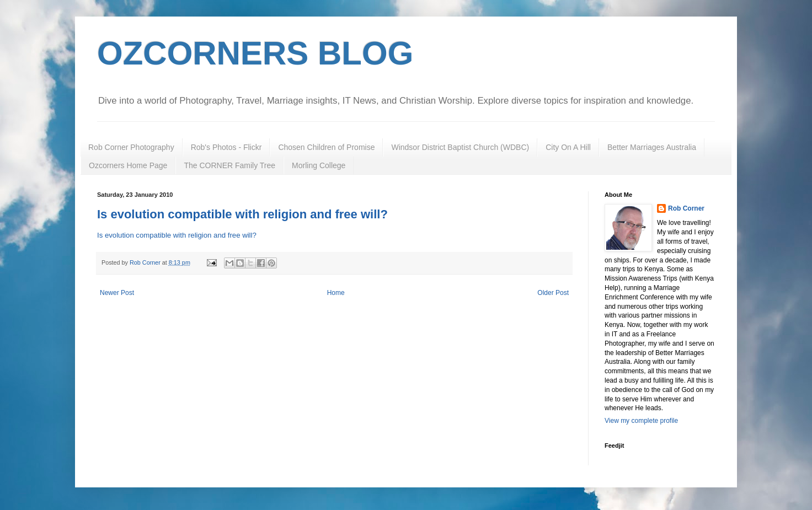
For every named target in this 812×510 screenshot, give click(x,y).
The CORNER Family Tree (229, 165)
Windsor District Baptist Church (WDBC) (460, 147)
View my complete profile (641, 421)
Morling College (319, 165)
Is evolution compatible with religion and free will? (242, 214)
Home (336, 293)
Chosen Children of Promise (326, 147)
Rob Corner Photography (131, 147)
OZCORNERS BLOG (255, 53)
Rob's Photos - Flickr (226, 147)
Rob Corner (686, 208)
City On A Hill (568, 147)
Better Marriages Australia (652, 147)
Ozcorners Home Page (128, 165)
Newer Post (117, 293)
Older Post (553, 293)
